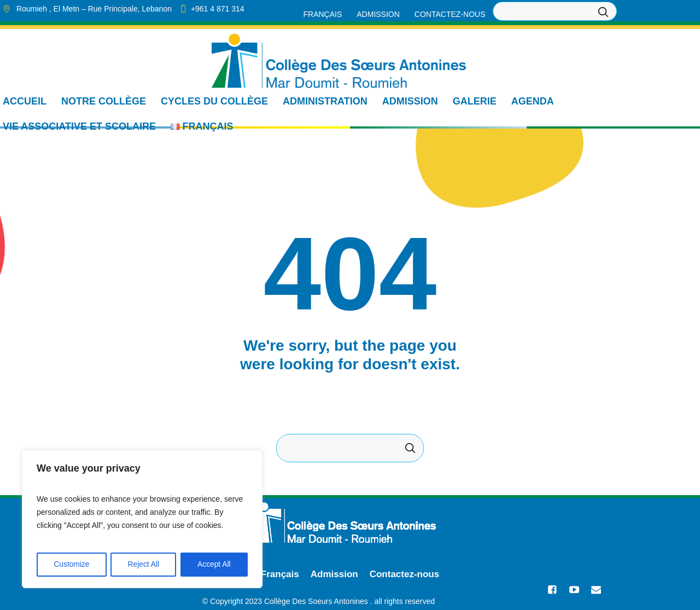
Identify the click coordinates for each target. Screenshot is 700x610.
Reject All (143, 565)
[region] (142, 520)
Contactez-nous (405, 574)
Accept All (214, 565)
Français (280, 574)
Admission (334, 574)
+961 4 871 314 (218, 9)
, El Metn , (94, 9)
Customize (72, 565)
